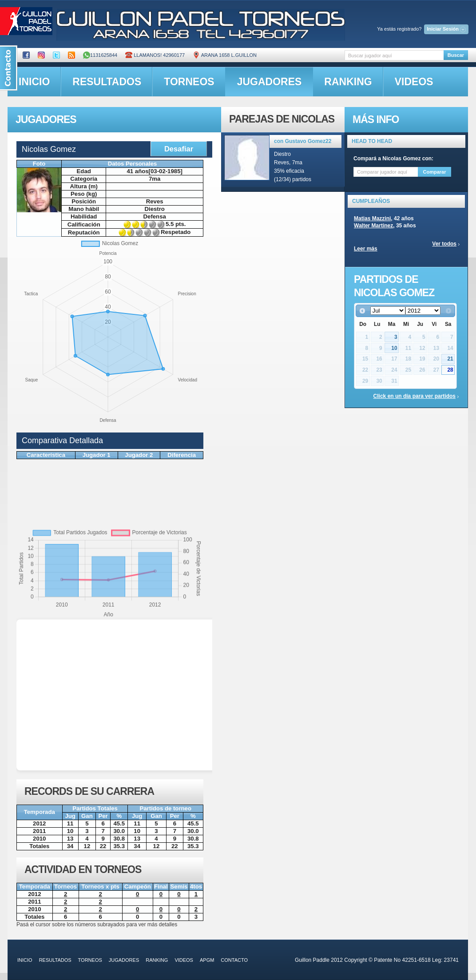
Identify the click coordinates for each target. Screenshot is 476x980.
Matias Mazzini (372, 218)
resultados (107, 82)
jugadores (270, 82)
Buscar (456, 55)
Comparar (435, 172)
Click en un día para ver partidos (415, 396)
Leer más (366, 249)
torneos (189, 82)
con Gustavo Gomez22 (303, 141)
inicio (34, 82)
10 (394, 348)
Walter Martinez (373, 226)
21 (450, 359)
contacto (234, 960)
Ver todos (444, 244)
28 (450, 370)
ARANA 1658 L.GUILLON (225, 55)
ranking (348, 82)
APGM (207, 960)
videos (414, 82)
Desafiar (179, 149)
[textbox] (394, 55)
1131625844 (100, 55)
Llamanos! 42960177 (155, 55)
